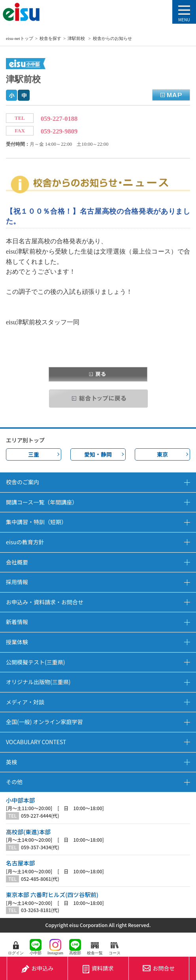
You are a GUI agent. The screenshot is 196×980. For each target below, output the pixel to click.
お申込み (37, 968)
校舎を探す (50, 38)
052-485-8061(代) (40, 879)
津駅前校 (77, 38)
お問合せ (159, 968)
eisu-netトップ (20, 38)
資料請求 (98, 968)
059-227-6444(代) (40, 816)
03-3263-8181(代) (40, 910)
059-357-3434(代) (40, 847)
